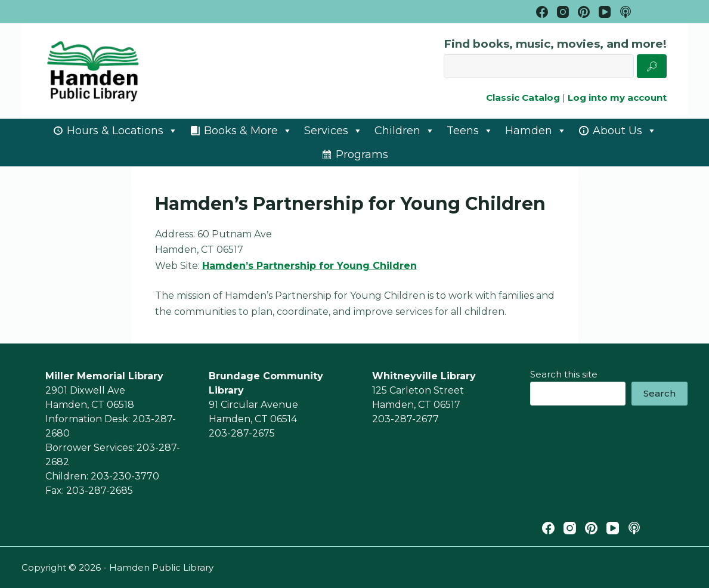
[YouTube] (605, 12)
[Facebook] (542, 12)
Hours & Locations (122, 131)
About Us (625, 131)
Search (660, 393)
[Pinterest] (584, 12)
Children (405, 131)
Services (333, 131)
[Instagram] (563, 12)
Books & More (248, 131)
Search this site (564, 374)
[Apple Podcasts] (626, 12)
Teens (470, 131)
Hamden (536, 131)
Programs (362, 154)
